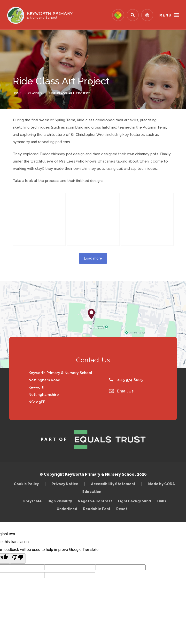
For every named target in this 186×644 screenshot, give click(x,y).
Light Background (134, 501)
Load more (93, 258)
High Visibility (60, 501)
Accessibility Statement (113, 484)
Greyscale (32, 501)
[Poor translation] (18, 558)
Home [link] (17, 93)
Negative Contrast (95, 501)
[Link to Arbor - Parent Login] (118, 15)
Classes (35, 93)
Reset (122, 509)
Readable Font (97, 509)
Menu (166, 15)
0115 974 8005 (126, 380)
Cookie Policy (26, 484)
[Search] (133, 15)
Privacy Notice (65, 484)
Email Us (121, 391)
